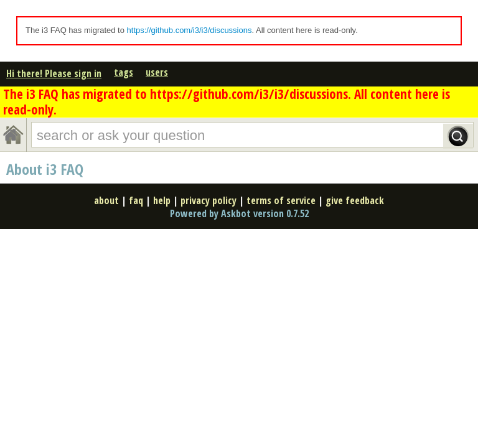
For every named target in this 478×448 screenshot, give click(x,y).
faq (136, 200)
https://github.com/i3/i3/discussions (190, 30)
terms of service (281, 200)
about (106, 200)
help (162, 200)
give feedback (355, 200)
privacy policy (209, 200)
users (157, 72)
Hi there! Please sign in (54, 73)
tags (124, 72)
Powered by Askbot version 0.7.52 (239, 213)
